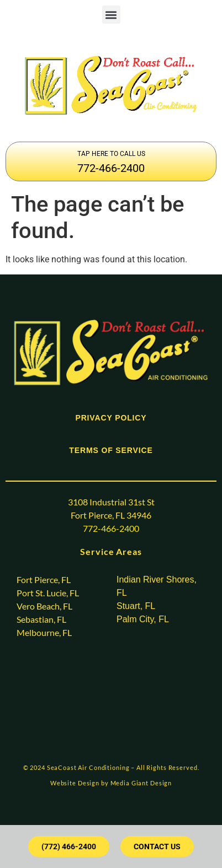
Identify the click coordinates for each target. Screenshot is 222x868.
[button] (111, 15)
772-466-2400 (111, 168)
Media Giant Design (141, 783)
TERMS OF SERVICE (111, 450)
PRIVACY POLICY (111, 418)
